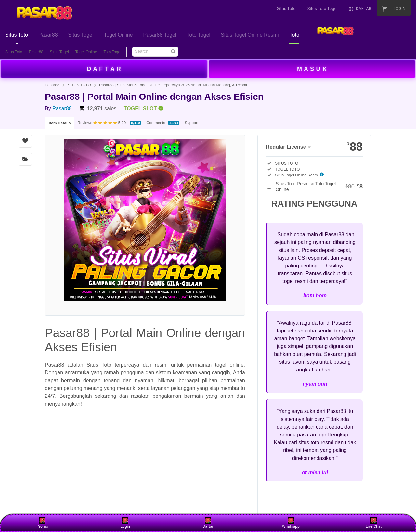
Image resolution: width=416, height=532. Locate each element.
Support (191, 123)
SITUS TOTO (79, 85)
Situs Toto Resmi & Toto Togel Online (319, 187)
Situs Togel (59, 52)
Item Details (60, 123)
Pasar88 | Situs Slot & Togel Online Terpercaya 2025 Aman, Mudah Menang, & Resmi (173, 85)
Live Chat (374, 523)
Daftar (208, 523)
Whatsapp (291, 523)
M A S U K (312, 69)
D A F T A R (104, 69)
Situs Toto (14, 52)
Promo (43, 523)
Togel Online (86, 52)
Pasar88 (36, 52)
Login (125, 523)
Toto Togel (112, 52)
